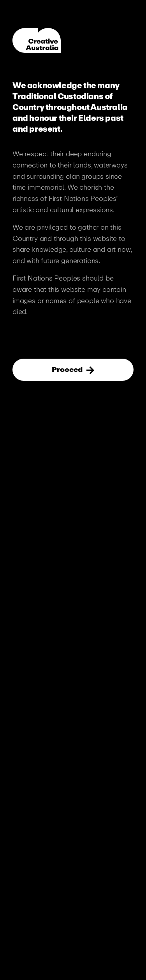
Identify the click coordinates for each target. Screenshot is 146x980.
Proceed (68, 370)
